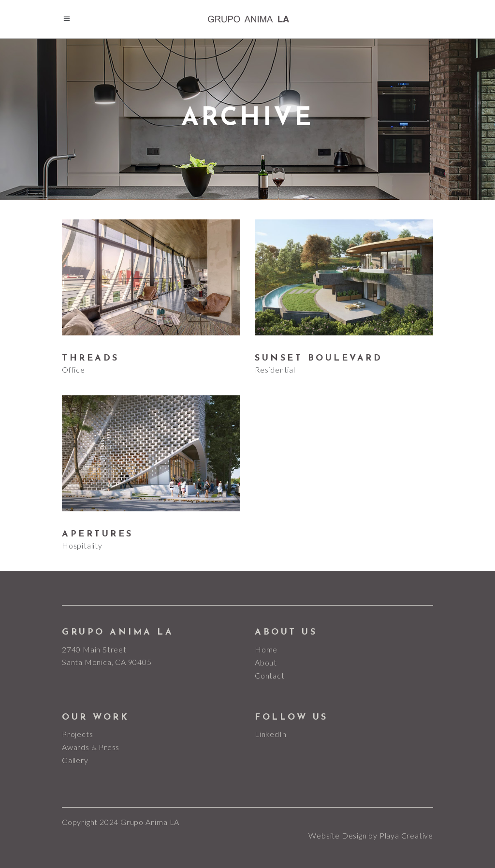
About (266, 662)
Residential (275, 369)
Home (266, 649)
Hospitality (82, 545)
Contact (270, 675)
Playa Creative (406, 835)
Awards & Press (91, 747)
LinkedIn (270, 734)
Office (73, 369)
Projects (77, 734)
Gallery (75, 760)
